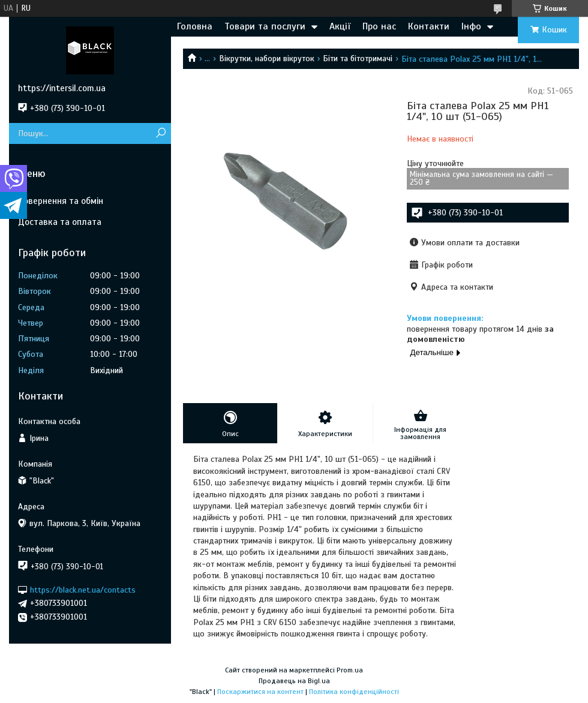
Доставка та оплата (60, 222)
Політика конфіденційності (354, 692)
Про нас (379, 26)
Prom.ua (350, 670)
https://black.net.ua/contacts (83, 589)
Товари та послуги (265, 26)
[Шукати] (160, 133)
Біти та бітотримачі (358, 58)
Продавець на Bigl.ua (294, 681)
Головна (195, 26)
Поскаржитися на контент (260, 692)
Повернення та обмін (61, 201)
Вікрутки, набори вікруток (267, 58)
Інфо (471, 26)
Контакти (429, 26)
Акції (340, 26)
